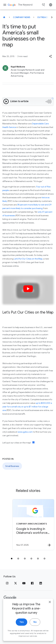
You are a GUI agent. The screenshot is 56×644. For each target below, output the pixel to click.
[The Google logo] (10, 598)
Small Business (12, 466)
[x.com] (16, 583)
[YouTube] (24, 583)
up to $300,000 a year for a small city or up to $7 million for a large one (27, 407)
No (35, 629)
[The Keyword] (4, 17)
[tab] (12, 559)
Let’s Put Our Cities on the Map (28, 259)
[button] (50, 56)
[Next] (52, 17)
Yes (22, 629)
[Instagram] (7, 583)
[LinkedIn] (41, 583)
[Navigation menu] (5, 5)
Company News (22, 17)
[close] (50, 609)
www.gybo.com (25, 432)
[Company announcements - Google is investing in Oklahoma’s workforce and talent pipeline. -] (33, 525)
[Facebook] (32, 583)
